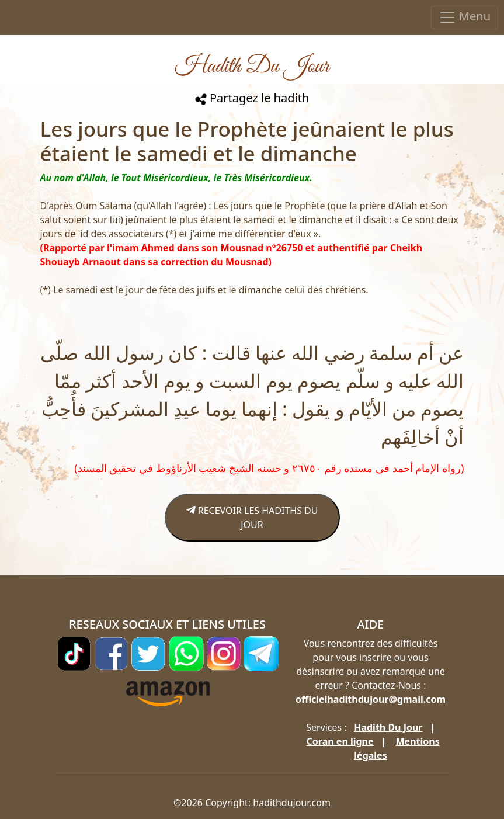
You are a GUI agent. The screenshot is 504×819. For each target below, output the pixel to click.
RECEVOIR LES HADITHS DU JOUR (252, 518)
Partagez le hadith (252, 98)
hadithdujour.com (292, 803)
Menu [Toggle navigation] (465, 17)
